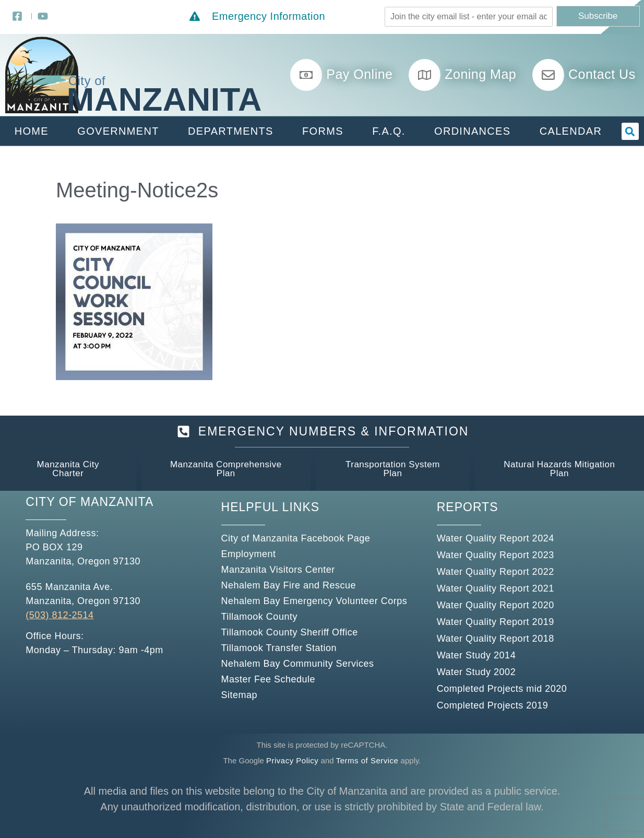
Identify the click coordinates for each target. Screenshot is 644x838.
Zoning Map (480, 74)
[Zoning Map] (425, 75)
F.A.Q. (389, 131)
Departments (231, 131)
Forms (323, 131)
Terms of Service (367, 760)
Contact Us (602, 74)
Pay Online (359, 74)
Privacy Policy (292, 760)
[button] (630, 131)
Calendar (571, 131)
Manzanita (164, 99)
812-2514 (71, 615)
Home (32, 131)
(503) (37, 615)
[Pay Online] (306, 75)
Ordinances (472, 131)
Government (118, 131)
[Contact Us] (548, 75)
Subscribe (598, 16)
